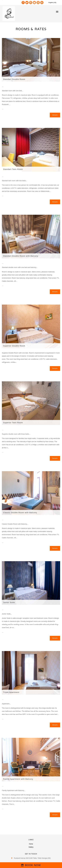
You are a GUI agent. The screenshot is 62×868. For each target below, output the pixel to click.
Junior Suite (9, 602)
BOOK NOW (31, 865)
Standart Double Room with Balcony (21, 256)
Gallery (31, 847)
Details (55, 115)
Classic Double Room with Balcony (20, 513)
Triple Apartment (11, 692)
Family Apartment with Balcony (18, 779)
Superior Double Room (14, 346)
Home (31, 844)
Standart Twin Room (13, 169)
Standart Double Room (14, 79)
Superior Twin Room (13, 423)
